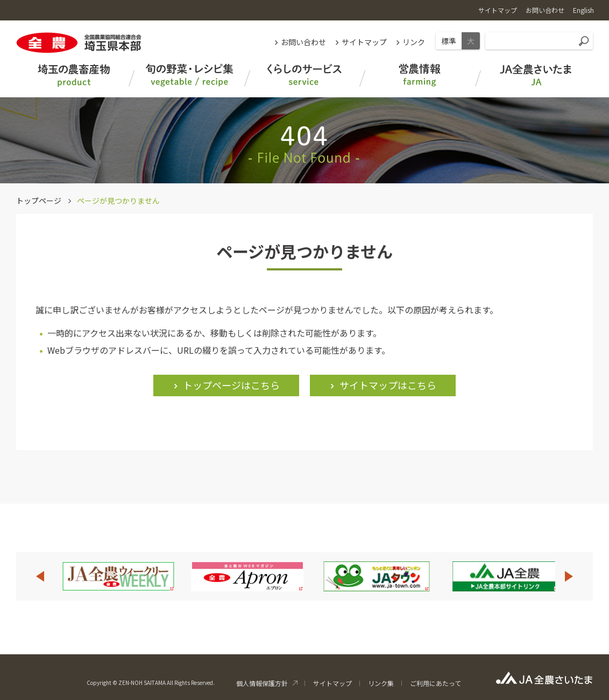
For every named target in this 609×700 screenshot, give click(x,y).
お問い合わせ (303, 42)
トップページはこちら (231, 385)
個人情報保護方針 (262, 683)
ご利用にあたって (435, 683)
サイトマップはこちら (388, 385)
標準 (449, 41)
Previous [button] (40, 576)
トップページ (39, 201)
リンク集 (381, 683)
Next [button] (569, 576)
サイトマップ (364, 42)
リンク (414, 42)
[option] (118, 576)
